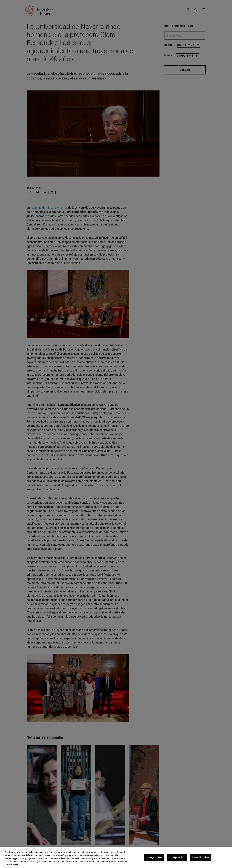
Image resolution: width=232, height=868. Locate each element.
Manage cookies (154, 857)
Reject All (177, 857)
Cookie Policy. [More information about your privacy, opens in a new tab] (12, 865)
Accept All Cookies (200, 857)
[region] (116, 858)
